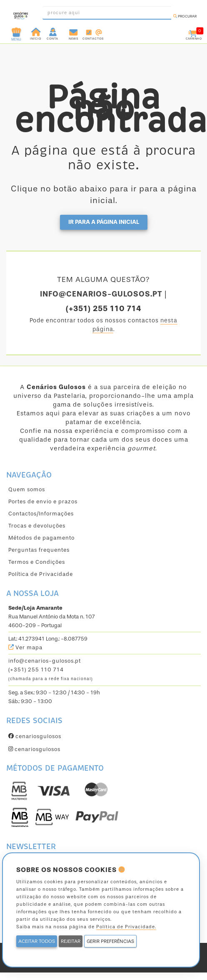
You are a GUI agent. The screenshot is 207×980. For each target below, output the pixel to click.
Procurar (185, 16)
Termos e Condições (37, 562)
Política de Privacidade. (126, 927)
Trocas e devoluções (37, 526)
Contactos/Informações (41, 514)
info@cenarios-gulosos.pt (45, 661)
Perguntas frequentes (39, 550)
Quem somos (27, 489)
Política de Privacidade (41, 574)
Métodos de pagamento (41, 538)
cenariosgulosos (35, 736)
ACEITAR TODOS (37, 941)
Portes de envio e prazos (43, 501)
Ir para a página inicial (104, 222)
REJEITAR (71, 941)
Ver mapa (25, 647)
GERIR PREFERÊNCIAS (110, 941)
